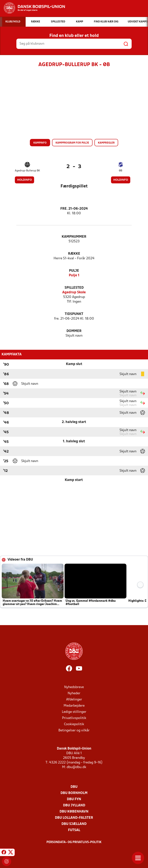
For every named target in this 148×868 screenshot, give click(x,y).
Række (74, 254)
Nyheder (74, 693)
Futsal (74, 830)
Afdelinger (74, 700)
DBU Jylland (74, 805)
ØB (121, 171)
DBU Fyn (74, 799)
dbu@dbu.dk (76, 767)
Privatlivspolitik (74, 718)
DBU (74, 787)
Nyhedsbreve (74, 687)
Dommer (74, 331)
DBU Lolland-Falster (74, 818)
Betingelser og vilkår (74, 731)
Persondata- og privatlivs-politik (74, 842)
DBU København (74, 812)
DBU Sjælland (74, 824)
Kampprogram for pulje (72, 143)
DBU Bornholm (74, 793)
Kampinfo (40, 143)
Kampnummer (74, 237)
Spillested (74, 288)
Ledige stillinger (74, 712)
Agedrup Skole (74, 292)
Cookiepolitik (74, 724)
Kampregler (106, 143)
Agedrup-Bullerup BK (27, 171)
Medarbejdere (74, 706)
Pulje (74, 271)
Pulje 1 (74, 275)
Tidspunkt (74, 314)
